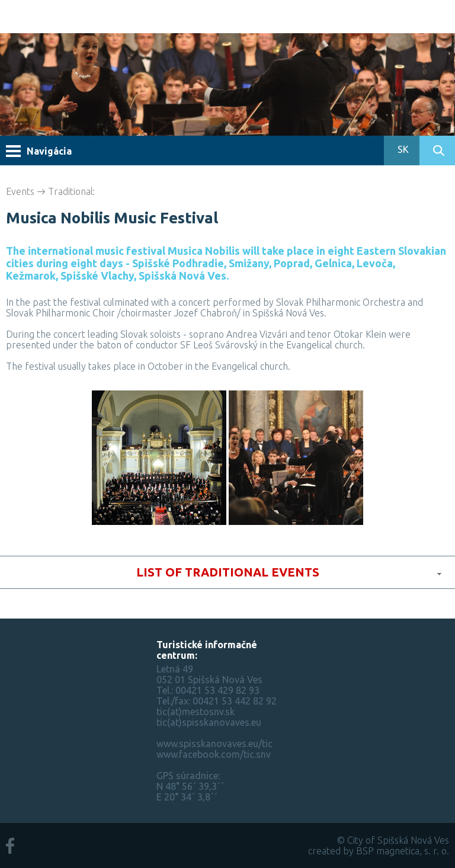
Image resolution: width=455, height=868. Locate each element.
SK (402, 149)
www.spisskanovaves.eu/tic (214, 744)
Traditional (71, 191)
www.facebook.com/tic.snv (214, 754)
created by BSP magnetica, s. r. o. (379, 851)
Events (20, 191)
